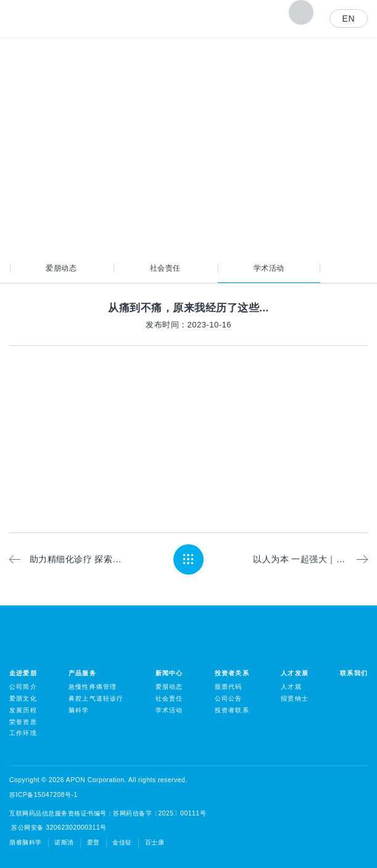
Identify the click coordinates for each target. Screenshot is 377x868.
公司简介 (23, 687)
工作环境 (23, 733)
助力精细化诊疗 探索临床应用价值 (77, 559)
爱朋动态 (61, 268)
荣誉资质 (23, 722)
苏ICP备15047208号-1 (43, 795)
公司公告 (229, 698)
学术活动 (269, 268)
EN (349, 19)
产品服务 (82, 673)
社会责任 (165, 268)
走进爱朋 (23, 673)
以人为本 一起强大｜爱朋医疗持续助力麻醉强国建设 (310, 559)
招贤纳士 (295, 698)
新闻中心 (169, 673)
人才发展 (295, 673)
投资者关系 (232, 673)
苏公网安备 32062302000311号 (58, 828)
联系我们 (354, 673)
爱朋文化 (23, 698)
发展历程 (23, 710)
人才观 (291, 687)
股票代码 (229, 687)
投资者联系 (232, 710)
